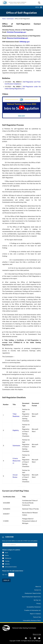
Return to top (37, 634)
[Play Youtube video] (21, 107)
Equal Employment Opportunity (31, 597)
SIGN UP (6, 580)
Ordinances (8, 558)
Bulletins (7, 564)
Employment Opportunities (33, 593)
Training (7, 561)
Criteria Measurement (16, 462)
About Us (38, 587)
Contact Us (37, 590)
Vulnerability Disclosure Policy (32, 620)
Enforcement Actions (11, 567)
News (6, 553)
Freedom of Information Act (33, 610)
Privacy (39, 603)
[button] (37, 7)
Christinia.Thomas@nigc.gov (16, 32)
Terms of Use (37, 617)
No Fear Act (37, 600)
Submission (16, 446)
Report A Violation (35, 614)
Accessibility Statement (34, 607)
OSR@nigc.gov (25, 42)
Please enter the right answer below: (13, 571)
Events (7, 555)
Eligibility (16, 431)
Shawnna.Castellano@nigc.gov (17, 38)
